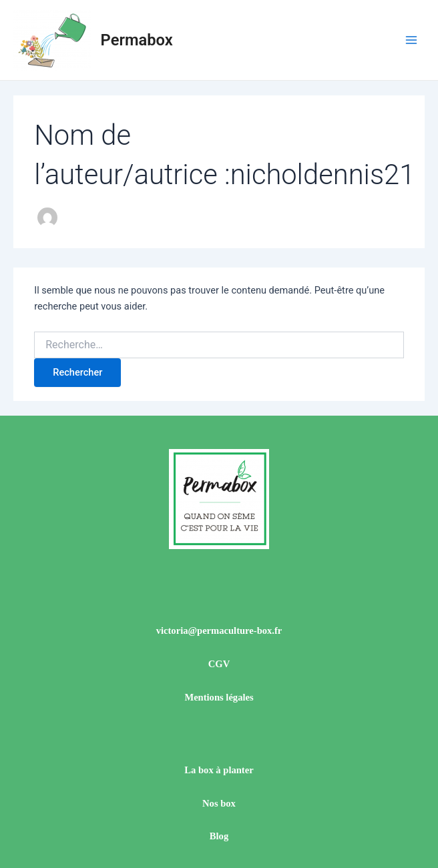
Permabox (137, 40)
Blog (219, 836)
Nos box (219, 803)
